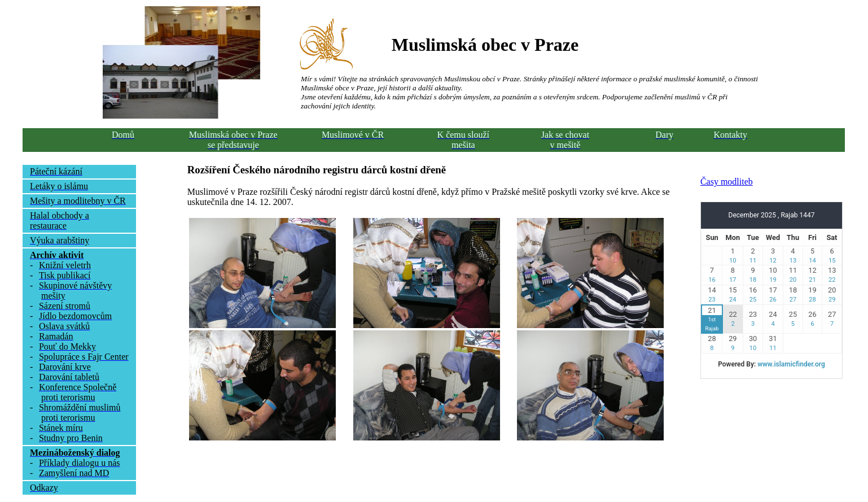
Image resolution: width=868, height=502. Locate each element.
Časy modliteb (727, 182)
